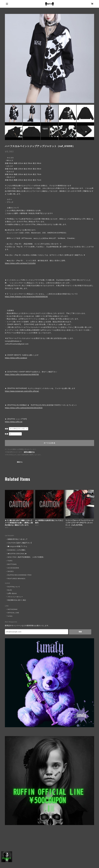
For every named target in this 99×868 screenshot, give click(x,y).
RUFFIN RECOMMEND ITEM (19, 575)
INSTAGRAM (12, 609)
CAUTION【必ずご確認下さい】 (20, 543)
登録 (80, 632)
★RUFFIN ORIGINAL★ (17, 554)
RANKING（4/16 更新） (17, 550)
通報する (20, 462)
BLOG (10, 590)
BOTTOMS (12, 564)
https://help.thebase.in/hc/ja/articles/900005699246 (26, 297)
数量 (7, 434)
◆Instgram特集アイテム (17, 546)
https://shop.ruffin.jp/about (16, 358)
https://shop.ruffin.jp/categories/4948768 (22, 374)
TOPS (10, 561)
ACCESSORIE (13, 568)
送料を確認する (29, 452)
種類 (7, 429)
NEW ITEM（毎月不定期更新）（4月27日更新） (26, 557)
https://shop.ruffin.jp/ (14, 422)
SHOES (11, 571)
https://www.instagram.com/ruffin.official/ (22, 391)
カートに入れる (49, 443)
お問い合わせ (12, 593)
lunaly (10, 616)
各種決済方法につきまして (18, 539)
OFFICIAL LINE (13, 613)
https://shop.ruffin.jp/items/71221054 (20, 263)
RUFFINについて (14, 587)
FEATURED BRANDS (16, 579)
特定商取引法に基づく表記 (17, 600)
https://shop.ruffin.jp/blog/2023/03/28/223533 (24, 408)
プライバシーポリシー (15, 597)
